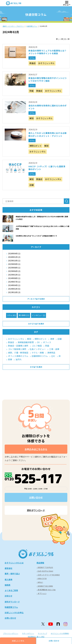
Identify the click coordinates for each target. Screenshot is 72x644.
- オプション (42, 593)
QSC (53, 356)
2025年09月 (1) (14, 264)
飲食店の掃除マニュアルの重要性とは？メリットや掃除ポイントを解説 (48, 52)
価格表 (8, 585)
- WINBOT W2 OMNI (45, 586)
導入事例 (8, 580)
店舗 (32, 185)
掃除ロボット (36, 146)
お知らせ (8, 596)
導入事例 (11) (24, 315)
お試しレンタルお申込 (14, 613)
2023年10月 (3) (14, 292)
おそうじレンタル (46, 63)
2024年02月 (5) (14, 289)
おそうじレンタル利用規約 (60, 633)
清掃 (52, 339)
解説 (32, 118)
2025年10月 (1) (14, 261)
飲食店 (33, 63)
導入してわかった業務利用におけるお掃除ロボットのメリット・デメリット (48, 134)
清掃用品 (51, 353)
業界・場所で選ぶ (12, 574)
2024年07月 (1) (14, 282)
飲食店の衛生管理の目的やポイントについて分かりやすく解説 (48, 79)
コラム (32, 58)
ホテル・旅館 (38, 353)
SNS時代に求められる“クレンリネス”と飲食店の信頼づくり (36, 236)
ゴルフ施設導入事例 (17, 349)
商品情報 (40, 563)
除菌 (32, 91)
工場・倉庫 (54, 349)
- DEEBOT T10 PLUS (45, 567)
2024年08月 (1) (14, 278)
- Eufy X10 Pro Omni (45, 571)
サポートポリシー (28, 633)
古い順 (67, 39)
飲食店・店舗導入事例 (18, 346)
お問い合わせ (36, 497)
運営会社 (8, 568)
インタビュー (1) (39, 315)
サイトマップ (42, 633)
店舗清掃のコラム (40, 356)
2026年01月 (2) (14, 257)
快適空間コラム (11, 607)
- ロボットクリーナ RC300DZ (48, 575)
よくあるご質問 (11, 590)
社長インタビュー (38, 349)
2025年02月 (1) (14, 275)
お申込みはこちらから (36, 449)
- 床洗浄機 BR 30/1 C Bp (46, 590)
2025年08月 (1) (14, 268)
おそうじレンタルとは (14, 563)
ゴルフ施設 (37, 346)
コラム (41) (11, 315)
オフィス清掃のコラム (18, 356)
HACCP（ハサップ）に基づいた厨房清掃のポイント (47, 168)
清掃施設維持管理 (26, 342)
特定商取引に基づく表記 (36, 636)
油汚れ (19, 359)
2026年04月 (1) (14, 253)
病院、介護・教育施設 (18, 353)
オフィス (47, 342)
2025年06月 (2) (14, 271)
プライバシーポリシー (11, 633)
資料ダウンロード (36, 510)
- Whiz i (40, 582)
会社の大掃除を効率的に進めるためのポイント (48, 107)
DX (38, 342)
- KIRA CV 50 (42, 578)
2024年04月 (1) (14, 285)
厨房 (10, 359)
